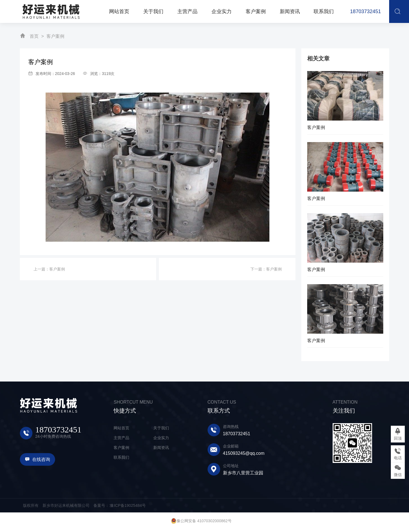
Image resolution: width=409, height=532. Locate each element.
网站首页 (121, 428)
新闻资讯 (161, 448)
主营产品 (121, 438)
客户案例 (55, 36)
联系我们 (121, 457)
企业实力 (161, 438)
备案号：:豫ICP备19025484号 (120, 505)
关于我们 (161, 428)
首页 (34, 36)
